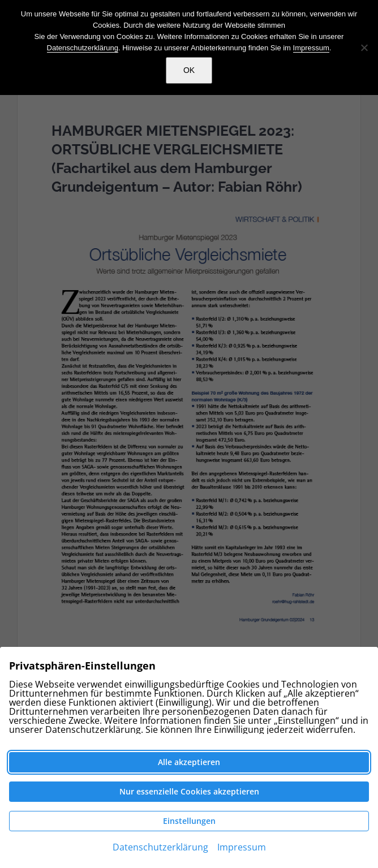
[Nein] (364, 47)
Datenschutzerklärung (83, 48)
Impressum (311, 48)
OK (189, 70)
